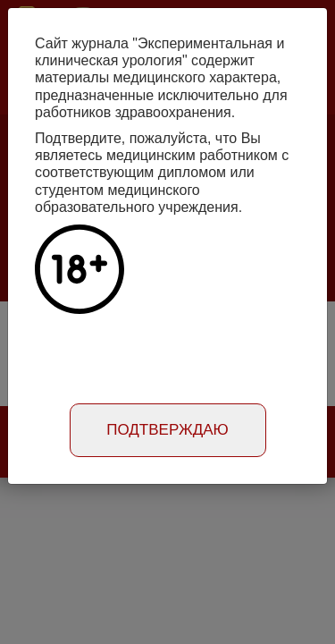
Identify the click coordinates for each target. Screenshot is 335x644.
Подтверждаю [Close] (167, 430)
